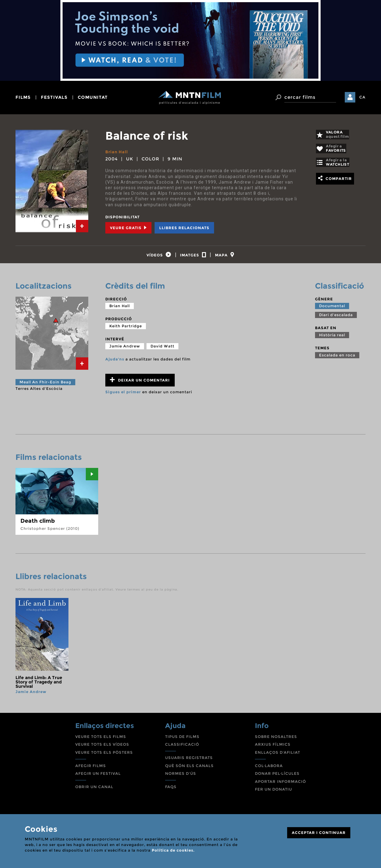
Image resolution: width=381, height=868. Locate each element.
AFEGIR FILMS (91, 769)
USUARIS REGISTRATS (189, 761)
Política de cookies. (173, 850)
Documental (332, 310)
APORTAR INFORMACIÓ (280, 785)
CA (362, 97)
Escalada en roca (337, 358)
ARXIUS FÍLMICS (273, 748)
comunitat (93, 97)
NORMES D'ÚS (181, 777)
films (23, 97)
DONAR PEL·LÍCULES (277, 777)
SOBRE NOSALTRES (276, 740)
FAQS (171, 790)
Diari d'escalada (336, 318)
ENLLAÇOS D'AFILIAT (278, 756)
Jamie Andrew (125, 349)
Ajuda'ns (115, 362)
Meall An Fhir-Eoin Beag (45, 385)
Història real (332, 338)
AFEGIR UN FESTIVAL (98, 777)
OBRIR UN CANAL (94, 790)
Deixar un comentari (140, 383)
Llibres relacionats (184, 227)
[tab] (82, 226)
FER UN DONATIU (274, 793)
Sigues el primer (123, 395)
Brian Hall (117, 152)
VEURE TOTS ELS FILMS (101, 740)
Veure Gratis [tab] (128, 227)
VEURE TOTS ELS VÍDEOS (102, 748)
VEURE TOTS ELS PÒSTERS (104, 756)
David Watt (162, 349)
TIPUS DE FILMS (182, 740)
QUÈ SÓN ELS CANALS (189, 769)
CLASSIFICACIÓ (182, 748)
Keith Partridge (126, 329)
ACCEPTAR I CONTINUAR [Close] (319, 833)
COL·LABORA (269, 769)
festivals (54, 97)
